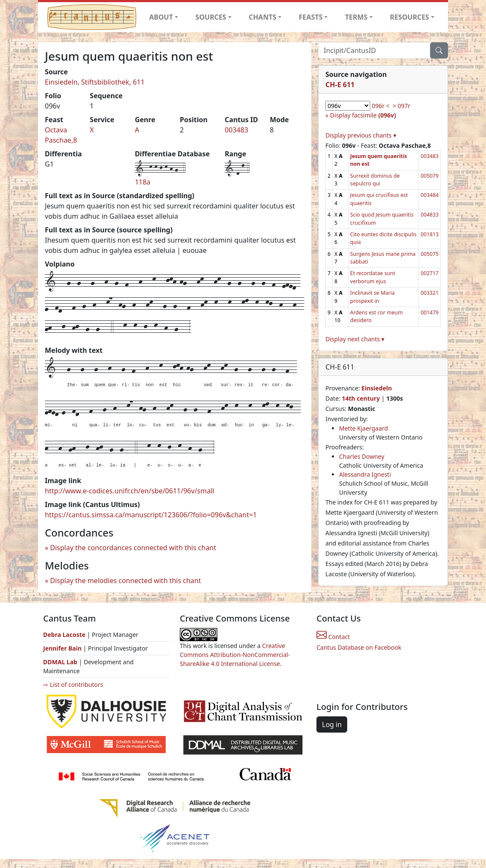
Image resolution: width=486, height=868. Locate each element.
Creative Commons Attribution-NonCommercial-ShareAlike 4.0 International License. (235, 655)
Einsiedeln (376, 388)
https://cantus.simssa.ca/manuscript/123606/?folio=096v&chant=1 (151, 515)
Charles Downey (362, 456)
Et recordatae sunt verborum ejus (373, 277)
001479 (430, 312)
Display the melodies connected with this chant (125, 581)
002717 (430, 273)
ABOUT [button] (161, 17)
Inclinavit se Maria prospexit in (372, 297)
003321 (430, 293)
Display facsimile (363, 115)
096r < (381, 106)
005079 (430, 176)
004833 (430, 215)
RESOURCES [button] (410, 17)
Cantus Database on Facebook (359, 647)
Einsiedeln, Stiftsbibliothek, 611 (95, 82)
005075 (430, 254)
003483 (236, 130)
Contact (333, 637)
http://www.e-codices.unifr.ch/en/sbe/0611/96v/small (129, 491)
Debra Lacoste (64, 635)
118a (143, 182)
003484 (430, 195)
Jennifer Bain (63, 648)
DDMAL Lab (60, 662)
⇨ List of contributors (73, 685)
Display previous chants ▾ (361, 135)
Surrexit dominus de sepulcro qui (375, 180)
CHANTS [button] (262, 17)
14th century (361, 398)
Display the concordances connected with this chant (133, 548)
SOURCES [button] (211, 17)
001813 (430, 234)
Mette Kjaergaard (363, 428)
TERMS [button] (356, 17)
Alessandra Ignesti (365, 474)
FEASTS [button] (311, 17)
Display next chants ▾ (355, 339)
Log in (332, 724)
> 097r (401, 106)
